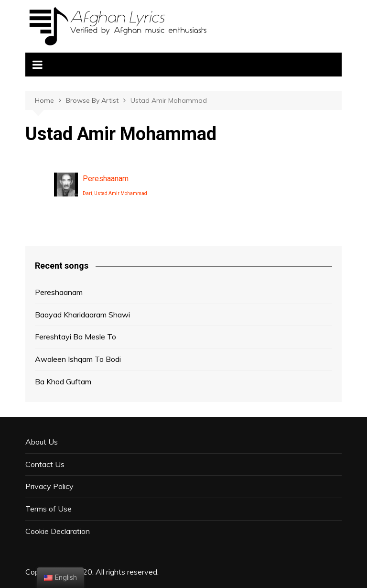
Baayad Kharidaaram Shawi (82, 315)
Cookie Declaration (58, 531)
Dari (87, 193)
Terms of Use (49, 509)
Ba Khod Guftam (63, 381)
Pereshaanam (106, 179)
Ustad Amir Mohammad (121, 193)
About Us (42, 442)
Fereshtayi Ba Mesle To (76, 337)
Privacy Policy (49, 486)
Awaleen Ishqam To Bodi (78, 359)
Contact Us (45, 464)
